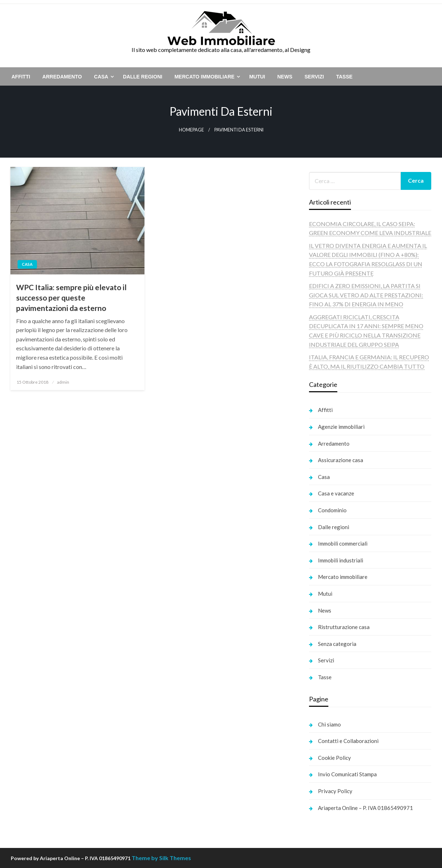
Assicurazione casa (341, 460)
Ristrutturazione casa (344, 627)
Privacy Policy (335, 791)
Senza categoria (337, 644)
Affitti (21, 77)
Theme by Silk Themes (161, 858)
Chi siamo (329, 724)
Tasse (344, 77)
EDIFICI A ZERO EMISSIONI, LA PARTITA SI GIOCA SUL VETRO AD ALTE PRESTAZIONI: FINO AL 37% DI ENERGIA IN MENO (366, 295)
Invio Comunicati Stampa (347, 774)
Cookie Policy (334, 758)
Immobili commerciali (343, 543)
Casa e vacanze (336, 493)
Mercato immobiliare (205, 77)
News (285, 77)
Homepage (191, 130)
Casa (101, 77)
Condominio (332, 510)
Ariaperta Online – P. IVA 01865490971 (365, 808)
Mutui (257, 77)
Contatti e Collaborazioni (348, 741)
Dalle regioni (143, 77)
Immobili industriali (341, 560)
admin (63, 382)
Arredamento (62, 77)
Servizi (314, 77)
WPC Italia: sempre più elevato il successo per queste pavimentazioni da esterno (71, 298)
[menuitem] (21, 77)
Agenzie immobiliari (341, 427)
